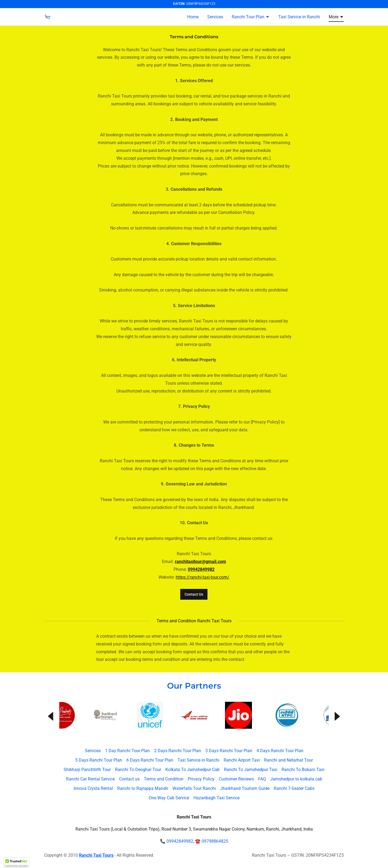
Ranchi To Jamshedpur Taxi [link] (251, 770)
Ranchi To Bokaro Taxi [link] (303, 770)
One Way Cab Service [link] (169, 798)
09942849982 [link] (180, 841)
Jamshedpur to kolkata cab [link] (296, 779)
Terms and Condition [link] (164, 779)
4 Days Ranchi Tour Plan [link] (280, 751)
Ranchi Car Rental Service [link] (90, 779)
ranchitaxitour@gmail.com (200, 562)
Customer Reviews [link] (236, 779)
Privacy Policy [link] (201, 779)
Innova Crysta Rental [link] (93, 788)
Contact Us (194, 594)
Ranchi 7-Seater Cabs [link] (294, 788)
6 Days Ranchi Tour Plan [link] (150, 760)
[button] (251, 18)
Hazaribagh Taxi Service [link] (216, 798)
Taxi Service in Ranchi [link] (299, 17)
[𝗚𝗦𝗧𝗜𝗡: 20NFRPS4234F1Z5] (194, 4)
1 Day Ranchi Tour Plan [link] (127, 751)
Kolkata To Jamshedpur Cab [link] (193, 770)
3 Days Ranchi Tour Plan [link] (229, 751)
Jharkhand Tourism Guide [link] (245, 788)
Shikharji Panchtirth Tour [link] (87, 770)
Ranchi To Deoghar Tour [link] (138, 770)
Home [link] (193, 17)
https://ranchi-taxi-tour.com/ (202, 577)
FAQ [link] (262, 779)
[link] (48, 16)
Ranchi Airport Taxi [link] (242, 760)
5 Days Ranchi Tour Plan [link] (99, 760)
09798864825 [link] (215, 841)
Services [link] (215, 17)
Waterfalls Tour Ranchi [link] (194, 788)
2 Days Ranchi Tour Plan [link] (178, 751)
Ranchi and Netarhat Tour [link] (288, 760)
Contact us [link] (129, 779)
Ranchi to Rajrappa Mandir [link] (143, 788)
